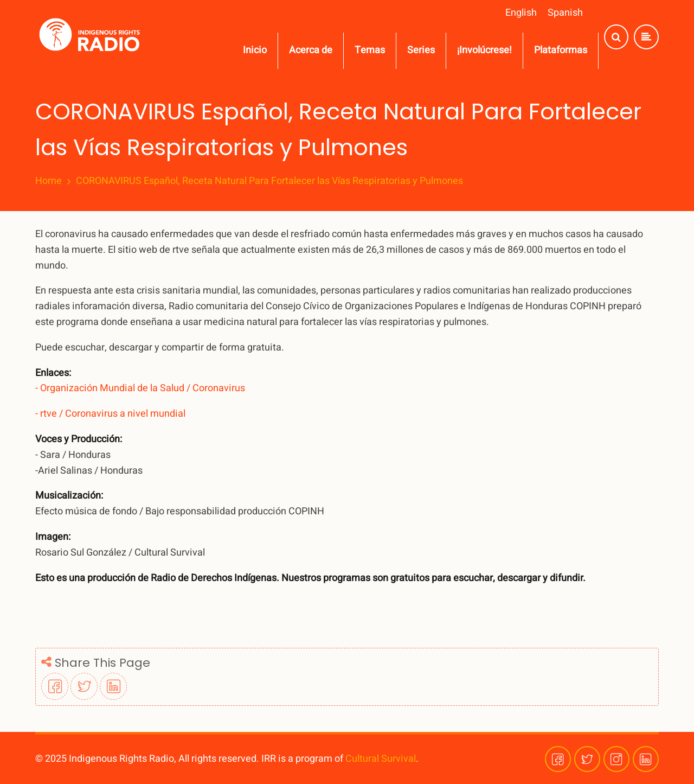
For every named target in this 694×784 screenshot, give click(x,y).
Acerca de (311, 50)
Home (49, 181)
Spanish (565, 13)
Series (421, 50)
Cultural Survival (381, 759)
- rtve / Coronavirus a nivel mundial (110, 414)
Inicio (255, 50)
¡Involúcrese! (484, 50)
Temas (370, 50)
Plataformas (561, 50)
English (521, 13)
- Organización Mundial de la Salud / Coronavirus (140, 388)
